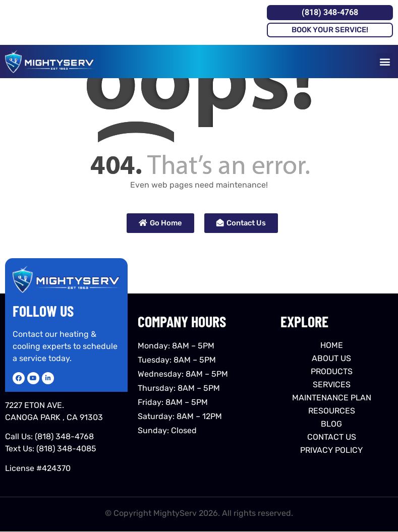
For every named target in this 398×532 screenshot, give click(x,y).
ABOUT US (331, 358)
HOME (332, 345)
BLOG (331, 424)
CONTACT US (332, 437)
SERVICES (332, 385)
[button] (385, 61)
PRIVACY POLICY (331, 450)
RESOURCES (332, 411)
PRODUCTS (332, 371)
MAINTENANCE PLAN (332, 398)
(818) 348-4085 (66, 449)
